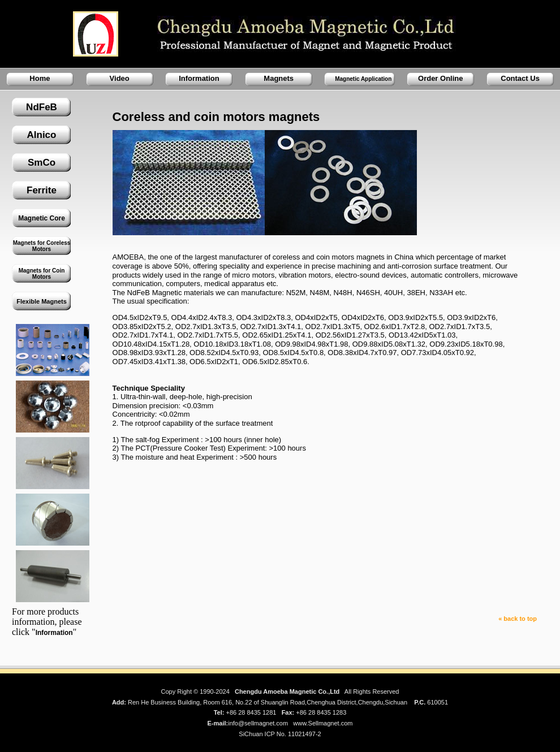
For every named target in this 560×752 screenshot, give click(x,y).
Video (120, 78)
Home (40, 78)
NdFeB (42, 107)
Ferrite (42, 190)
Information (199, 78)
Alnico (42, 135)
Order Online (440, 78)
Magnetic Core (42, 218)
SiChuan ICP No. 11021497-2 (280, 734)
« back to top (518, 619)
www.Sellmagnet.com (323, 723)
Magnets (279, 78)
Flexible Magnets (42, 301)
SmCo (42, 163)
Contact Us (520, 78)
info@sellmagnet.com (258, 723)
